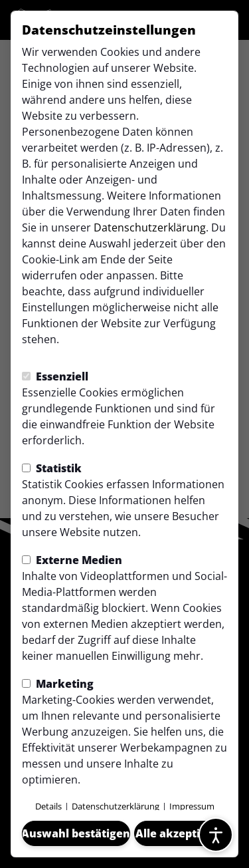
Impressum (192, 806)
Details (48, 806)
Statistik (52, 468)
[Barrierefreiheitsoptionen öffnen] (216, 835)
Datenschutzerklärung (150, 227)
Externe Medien (72, 560)
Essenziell (55, 376)
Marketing (58, 684)
